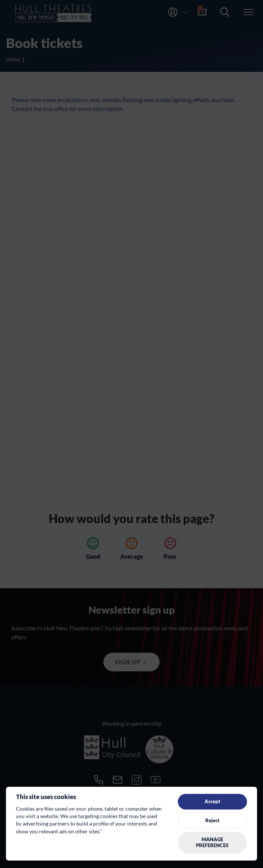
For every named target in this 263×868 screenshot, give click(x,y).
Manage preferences (212, 842)
